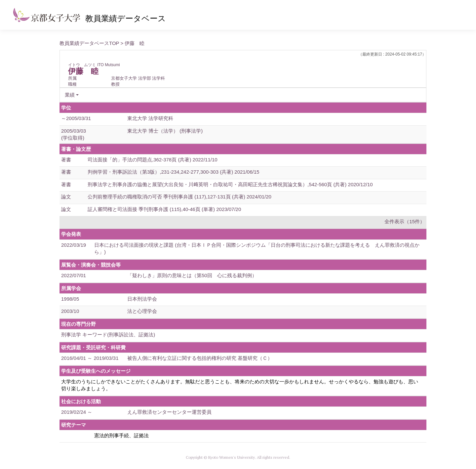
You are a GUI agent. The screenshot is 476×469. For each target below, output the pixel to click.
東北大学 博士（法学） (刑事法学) (165, 131)
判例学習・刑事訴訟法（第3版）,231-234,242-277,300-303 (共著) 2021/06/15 (173, 172)
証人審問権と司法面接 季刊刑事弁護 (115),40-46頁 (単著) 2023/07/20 (164, 209)
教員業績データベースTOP (89, 43)
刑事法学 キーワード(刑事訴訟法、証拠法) (108, 335)
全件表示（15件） (405, 221)
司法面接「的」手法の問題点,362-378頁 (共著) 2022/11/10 (153, 160)
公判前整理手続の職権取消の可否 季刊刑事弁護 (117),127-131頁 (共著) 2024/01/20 (179, 197)
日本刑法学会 (142, 299)
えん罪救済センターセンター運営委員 (169, 412)
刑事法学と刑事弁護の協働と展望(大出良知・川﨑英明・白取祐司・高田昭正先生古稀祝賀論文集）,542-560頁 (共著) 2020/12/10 (230, 184)
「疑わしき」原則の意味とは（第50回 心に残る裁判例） (192, 275)
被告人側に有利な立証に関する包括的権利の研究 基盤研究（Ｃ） (200, 358)
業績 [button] (70, 95)
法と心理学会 (142, 311)
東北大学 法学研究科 (150, 118)
